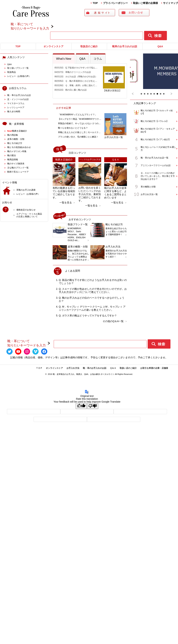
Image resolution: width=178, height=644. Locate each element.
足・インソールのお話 (18, 99)
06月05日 (77, 81)
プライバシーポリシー (115, 3)
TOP (95, 3)
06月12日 (76, 77)
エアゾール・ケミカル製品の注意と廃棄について (29, 215)
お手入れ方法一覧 (115, 136)
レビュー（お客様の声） (19, 76)
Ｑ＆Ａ (113, 368)
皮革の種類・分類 (16, 139)
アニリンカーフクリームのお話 (156, 165)
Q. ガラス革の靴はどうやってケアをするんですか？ (88, 316)
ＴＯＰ (39, 368)
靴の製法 (12, 155)
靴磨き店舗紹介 (17, 131)
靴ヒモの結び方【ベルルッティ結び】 (157, 112)
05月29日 (77, 85)
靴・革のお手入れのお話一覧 (155, 158)
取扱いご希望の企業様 (145, 3)
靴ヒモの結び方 (15, 143)
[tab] (64, 59)
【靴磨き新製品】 (114, 89)
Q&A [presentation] (82, 59)
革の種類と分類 (148, 187)
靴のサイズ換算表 (16, 164)
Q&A (160, 46)
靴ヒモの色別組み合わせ (19, 147)
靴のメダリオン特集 (17, 151)
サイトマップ (171, 3)
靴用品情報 (13, 159)
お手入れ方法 (73, 368)
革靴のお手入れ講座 (26, 190)
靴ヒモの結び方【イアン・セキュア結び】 (158, 130)
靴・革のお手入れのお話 (19, 95)
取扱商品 (12, 72)
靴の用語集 (13, 135)
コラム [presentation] (98, 59)
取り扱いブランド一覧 (18, 68)
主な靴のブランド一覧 (18, 168)
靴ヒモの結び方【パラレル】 (155, 121)
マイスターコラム (16, 103)
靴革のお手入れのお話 (125, 46)
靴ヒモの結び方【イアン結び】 (156, 139)
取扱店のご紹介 (89, 46)
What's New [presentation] (64, 59)
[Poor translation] (93, 406)
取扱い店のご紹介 (128, 368)
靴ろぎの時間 (14, 111)
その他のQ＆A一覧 (113, 321)
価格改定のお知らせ (26, 210)
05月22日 (71, 90)
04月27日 (73, 72)
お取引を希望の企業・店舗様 (154, 368)
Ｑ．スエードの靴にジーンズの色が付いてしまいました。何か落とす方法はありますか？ (158, 176)
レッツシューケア (16, 107)
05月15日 (77, 68)
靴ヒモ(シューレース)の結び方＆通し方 (158, 149)
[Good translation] (81, 406)
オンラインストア (54, 46)
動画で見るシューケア (18, 172)
